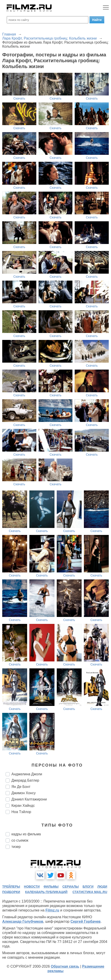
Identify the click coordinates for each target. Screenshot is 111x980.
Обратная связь (65, 966)
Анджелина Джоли (27, 774)
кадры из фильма (26, 834)
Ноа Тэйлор (21, 812)
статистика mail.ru (90, 892)
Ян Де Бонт (21, 787)
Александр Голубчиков (23, 921)
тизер (16, 847)
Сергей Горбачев (85, 921)
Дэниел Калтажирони (29, 799)
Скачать (19, 98)
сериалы (71, 887)
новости (32, 887)
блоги (88, 887)
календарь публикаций (46, 892)
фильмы (51, 887)
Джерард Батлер (25, 780)
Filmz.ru (52, 910)
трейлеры (11, 887)
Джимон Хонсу (24, 793)
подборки (11, 892)
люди (102, 887)
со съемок (20, 840)
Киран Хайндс (23, 806)
